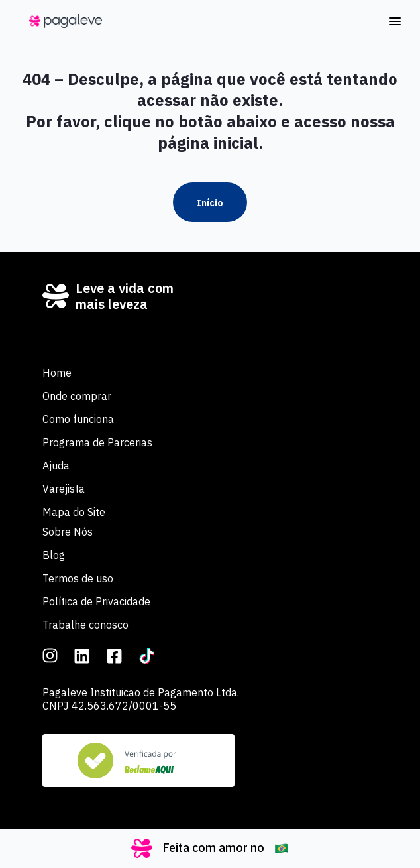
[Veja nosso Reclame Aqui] (138, 761)
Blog (54, 555)
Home (57, 373)
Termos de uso (78, 578)
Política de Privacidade (96, 601)
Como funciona (78, 419)
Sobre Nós (68, 532)
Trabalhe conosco (85, 625)
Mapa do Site (74, 512)
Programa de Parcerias (97, 442)
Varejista (64, 489)
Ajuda (56, 465)
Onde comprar (77, 396)
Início (210, 203)
